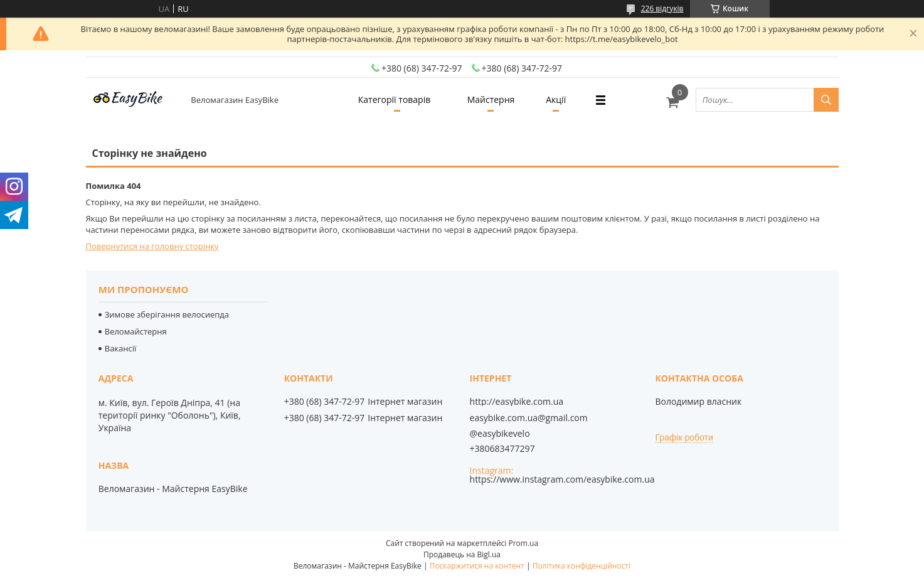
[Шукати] (826, 100)
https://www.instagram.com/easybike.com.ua (562, 479)
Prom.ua (523, 543)
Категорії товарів (394, 99)
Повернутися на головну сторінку (152, 246)
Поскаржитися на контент (477, 566)
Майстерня (491, 99)
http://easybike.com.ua (517, 402)
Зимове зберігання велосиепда (167, 314)
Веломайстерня (136, 331)
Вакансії (121, 348)
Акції (556, 99)
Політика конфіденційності (581, 566)
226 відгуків (662, 8)
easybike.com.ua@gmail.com (529, 418)
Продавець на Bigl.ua (462, 554)
